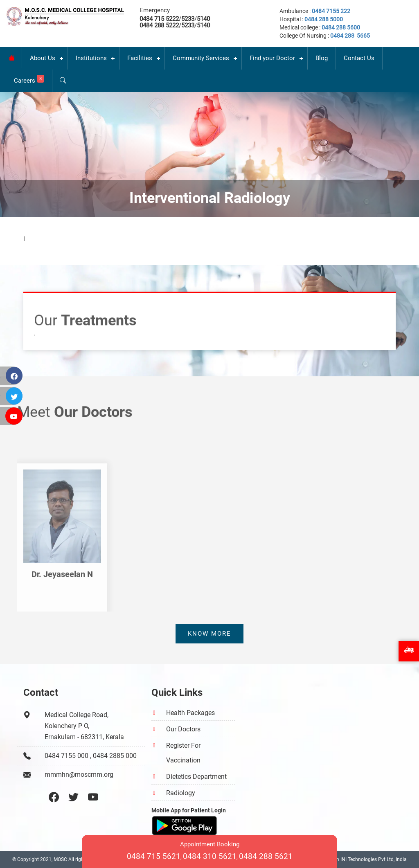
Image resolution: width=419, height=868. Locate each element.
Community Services (201, 58)
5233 (188, 19)
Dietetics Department (196, 777)
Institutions (91, 58)
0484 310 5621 (210, 856)
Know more (209, 634)
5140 (203, 19)
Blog (322, 58)
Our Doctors (183, 729)
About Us (43, 58)
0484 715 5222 (159, 19)
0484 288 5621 (266, 856)
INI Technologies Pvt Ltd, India (374, 859)
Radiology (181, 793)
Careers (29, 80)
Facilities (140, 58)
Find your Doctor (272, 58)
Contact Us (359, 58)
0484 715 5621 (154, 856)
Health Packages (190, 713)
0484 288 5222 (159, 25)
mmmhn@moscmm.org (79, 775)
